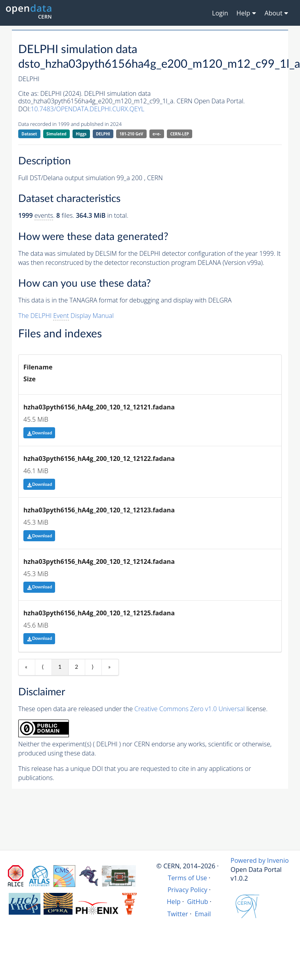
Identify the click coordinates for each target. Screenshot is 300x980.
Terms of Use (187, 878)
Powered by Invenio (260, 860)
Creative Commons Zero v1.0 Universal (190, 709)
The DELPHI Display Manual (66, 316)
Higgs (81, 134)
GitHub (198, 902)
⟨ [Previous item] (43, 667)
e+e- (157, 134)
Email (203, 914)
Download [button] (39, 433)
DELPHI (103, 134)
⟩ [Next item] (93, 667)
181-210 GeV (132, 134)
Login (220, 13)
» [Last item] (109, 667)
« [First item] (26, 667)
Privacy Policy (188, 890)
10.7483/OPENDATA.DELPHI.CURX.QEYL (87, 109)
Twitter (178, 914)
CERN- (179, 134)
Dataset (29, 134)
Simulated (56, 134)
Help (174, 902)
